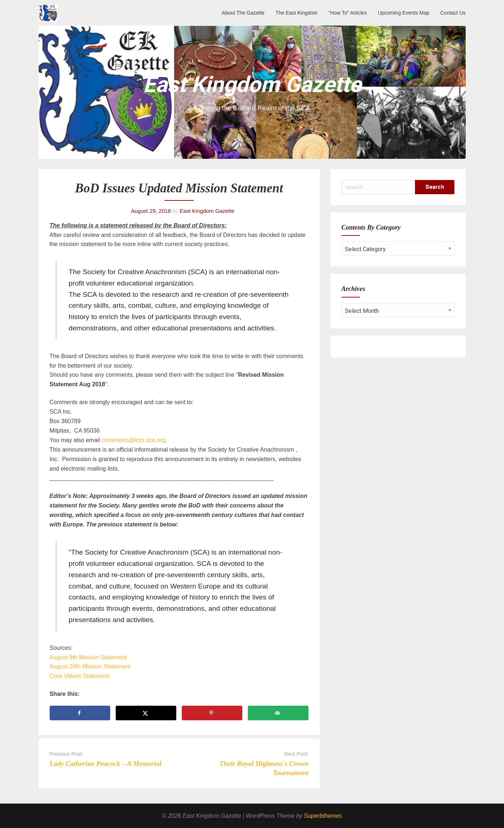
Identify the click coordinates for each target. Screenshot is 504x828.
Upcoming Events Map (403, 13)
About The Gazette (243, 13)
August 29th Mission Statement (90, 666)
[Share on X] (146, 713)
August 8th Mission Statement (89, 657)
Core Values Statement (80, 676)
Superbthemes (323, 816)
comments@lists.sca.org (133, 440)
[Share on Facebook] (80, 713)
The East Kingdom (297, 13)
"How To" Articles (348, 13)
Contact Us (453, 13)
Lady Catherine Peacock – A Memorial (106, 764)
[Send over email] (278, 713)
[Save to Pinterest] (212, 713)
